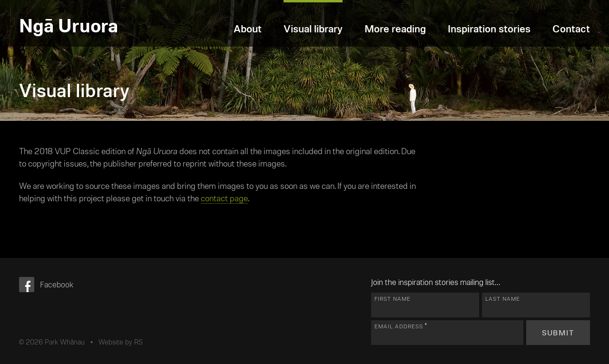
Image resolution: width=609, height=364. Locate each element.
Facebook (57, 284)
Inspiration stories (489, 28)
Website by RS (121, 342)
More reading (395, 28)
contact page (224, 198)
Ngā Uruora (69, 25)
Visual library (313, 28)
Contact (571, 28)
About (248, 28)
